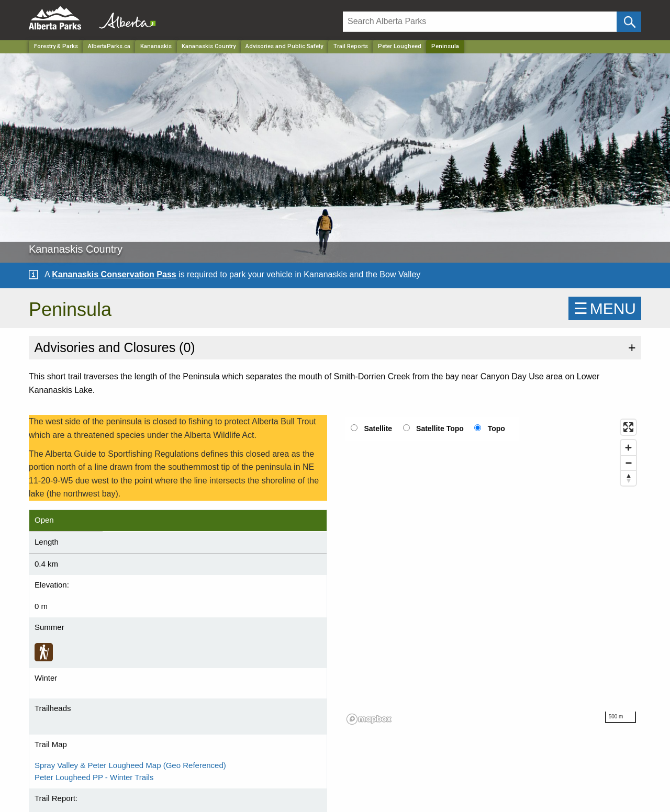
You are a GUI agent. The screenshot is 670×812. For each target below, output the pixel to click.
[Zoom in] (628, 448)
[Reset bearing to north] (628, 478)
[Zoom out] (628, 463)
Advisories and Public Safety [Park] (284, 46)
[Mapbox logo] (369, 719)
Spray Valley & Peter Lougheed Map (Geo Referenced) (130, 765)
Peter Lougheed (400, 46)
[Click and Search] (629, 22)
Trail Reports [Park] (351, 46)
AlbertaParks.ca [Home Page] (109, 46)
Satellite (378, 428)
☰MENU (605, 308)
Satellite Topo (440, 428)
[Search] (480, 22)
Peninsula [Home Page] (445, 46)
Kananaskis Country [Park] (209, 46)
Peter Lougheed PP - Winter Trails (94, 777)
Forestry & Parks (56, 46)
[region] (492, 571)
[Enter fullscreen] (628, 427)
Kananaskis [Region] (156, 46)
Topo (496, 428)
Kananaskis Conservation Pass (114, 274)
